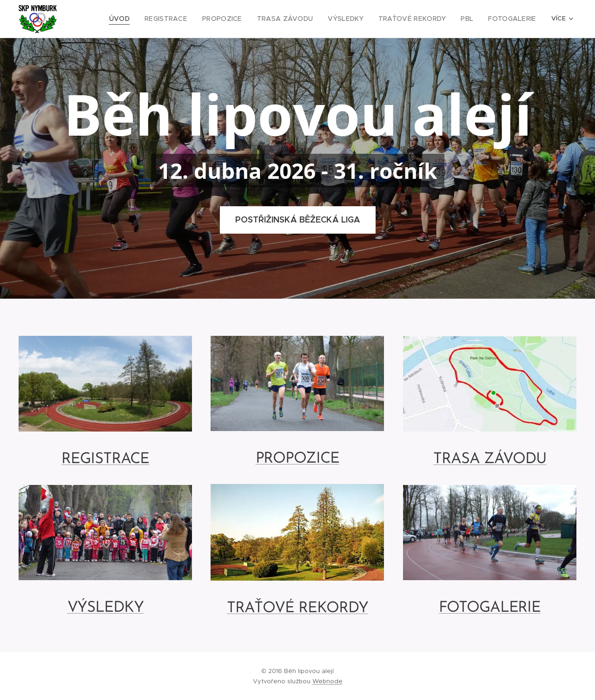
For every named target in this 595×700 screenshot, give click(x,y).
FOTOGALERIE (490, 608)
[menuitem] (141, 19)
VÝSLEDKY (106, 608)
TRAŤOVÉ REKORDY (297, 608)
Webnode (327, 681)
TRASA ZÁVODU (490, 459)
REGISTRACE (105, 459)
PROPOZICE (297, 458)
